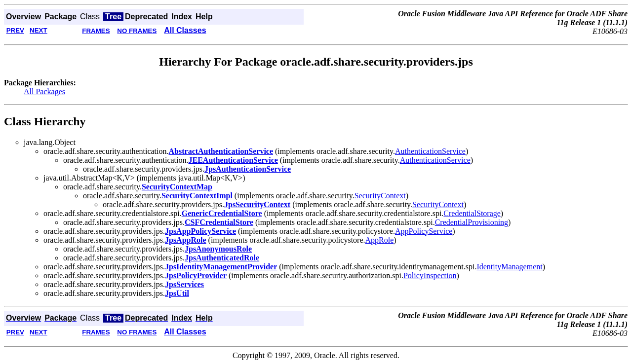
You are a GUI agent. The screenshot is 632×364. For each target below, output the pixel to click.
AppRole (380, 240)
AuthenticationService (430, 151)
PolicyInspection (430, 275)
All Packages (44, 91)
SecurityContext (380, 196)
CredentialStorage (472, 213)
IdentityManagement (509, 267)
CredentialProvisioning (472, 222)
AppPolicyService (424, 231)
